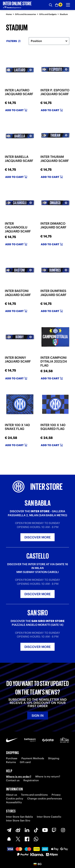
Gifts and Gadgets (48, 14)
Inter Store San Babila (19, 817)
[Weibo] (18, 830)
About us (11, 795)
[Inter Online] (17, 5)
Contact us (13, 780)
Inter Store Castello (49, 817)
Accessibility (14, 802)
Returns (11, 762)
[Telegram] (9, 830)
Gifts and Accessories (25, 14)
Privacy (56, 795)
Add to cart (16, 110)
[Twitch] (54, 830)
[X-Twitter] (18, 839)
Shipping (54, 758)
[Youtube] (45, 830)
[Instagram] (63, 830)
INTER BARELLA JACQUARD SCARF (19, 159)
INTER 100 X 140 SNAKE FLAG (17, 427)
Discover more (37, 537)
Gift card (25, 762)
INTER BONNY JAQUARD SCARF (18, 359)
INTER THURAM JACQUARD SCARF (55, 159)
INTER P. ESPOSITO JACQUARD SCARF (55, 92)
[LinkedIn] (27, 830)
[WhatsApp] (36, 839)
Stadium (64, 14)
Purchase (12, 758)
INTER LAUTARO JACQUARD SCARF (19, 92)
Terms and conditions (34, 795)
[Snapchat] (9, 839)
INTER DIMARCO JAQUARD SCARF (53, 225)
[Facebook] (27, 839)
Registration (31, 780)
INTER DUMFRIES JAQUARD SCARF (53, 293)
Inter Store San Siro (18, 821)
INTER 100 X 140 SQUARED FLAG (53, 427)
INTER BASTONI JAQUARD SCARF (18, 293)
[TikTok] (36, 830)
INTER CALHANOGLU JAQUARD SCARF (18, 227)
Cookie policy (15, 799)
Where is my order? (19, 777)
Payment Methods (33, 758)
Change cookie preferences (44, 799)
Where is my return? (48, 777)
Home (9, 14)
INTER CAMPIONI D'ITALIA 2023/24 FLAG (54, 361)
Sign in (38, 716)
